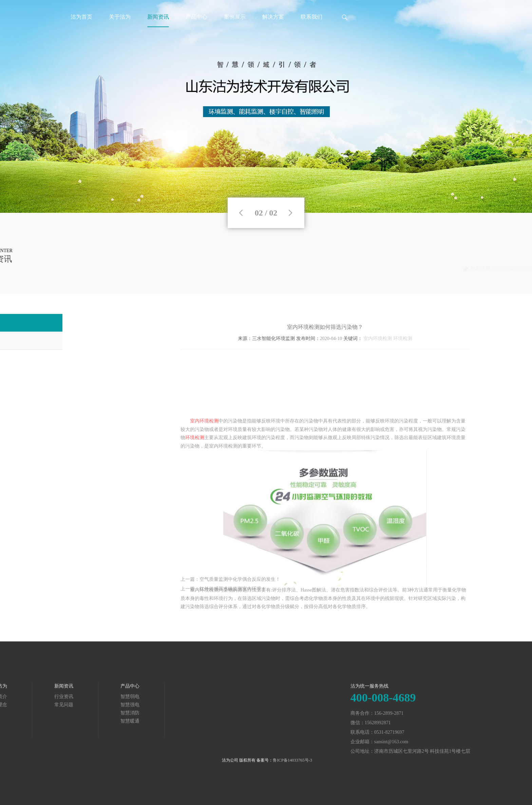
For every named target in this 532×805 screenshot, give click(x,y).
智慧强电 (59, 705)
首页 (464, 269)
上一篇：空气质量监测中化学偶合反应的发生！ (230, 586)
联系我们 (311, 17)
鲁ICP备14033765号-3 (292, 760)
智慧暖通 (59, 721)
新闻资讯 (158, 17)
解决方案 (273, 17)
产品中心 (196, 17)
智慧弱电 (59, 697)
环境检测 (403, 349)
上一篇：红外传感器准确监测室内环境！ (223, 596)
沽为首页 (81, 17)
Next (290, 213)
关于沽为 (120, 17)
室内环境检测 (378, 349)
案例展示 (235, 17)
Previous (241, 213)
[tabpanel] (266, 106)
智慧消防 (59, 713)
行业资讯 (507, 269)
